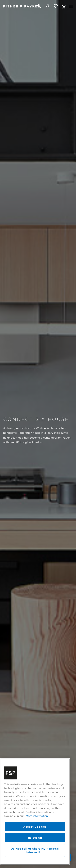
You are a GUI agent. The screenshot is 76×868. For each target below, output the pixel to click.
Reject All (35, 851)
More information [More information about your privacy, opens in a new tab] (37, 829)
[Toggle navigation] (71, 6)
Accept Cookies (35, 840)
